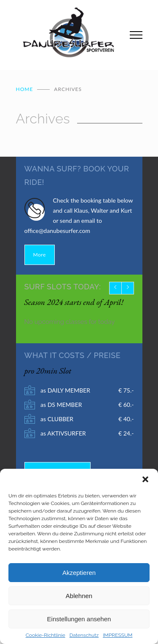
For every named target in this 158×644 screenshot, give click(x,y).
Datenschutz (84, 635)
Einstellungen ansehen (79, 619)
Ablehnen (79, 596)
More (40, 255)
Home (25, 89)
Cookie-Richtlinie (46, 635)
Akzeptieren (79, 573)
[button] (145, 479)
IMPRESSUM (118, 635)
